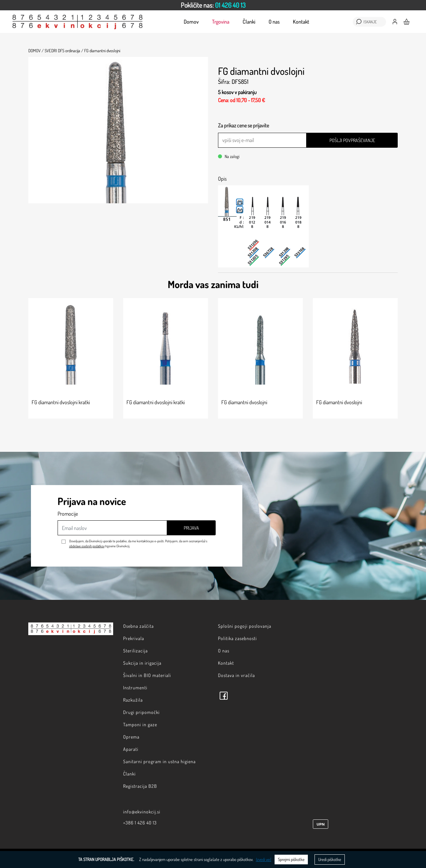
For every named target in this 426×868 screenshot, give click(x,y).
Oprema (131, 737)
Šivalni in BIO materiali (147, 675)
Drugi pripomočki (141, 712)
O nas (274, 22)
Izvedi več (264, 859)
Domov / (36, 51)
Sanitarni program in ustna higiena (159, 761)
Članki (249, 22)
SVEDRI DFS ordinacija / (64, 51)
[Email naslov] (112, 528)
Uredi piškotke (330, 859)
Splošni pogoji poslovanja (245, 626)
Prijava (191, 528)
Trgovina (221, 22)
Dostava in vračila (236, 675)
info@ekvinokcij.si (142, 812)
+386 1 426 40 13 (140, 823)
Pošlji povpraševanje (352, 140)
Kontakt (301, 22)
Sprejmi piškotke (291, 859)
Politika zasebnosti (237, 638)
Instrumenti (135, 688)
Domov (191, 22)
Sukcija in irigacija (142, 663)
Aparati (131, 749)
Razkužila (133, 700)
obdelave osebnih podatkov (87, 546)
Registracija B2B (140, 786)
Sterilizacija (135, 651)
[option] (213, 5)
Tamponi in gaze (140, 724)
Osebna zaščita (138, 626)
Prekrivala (134, 638)
